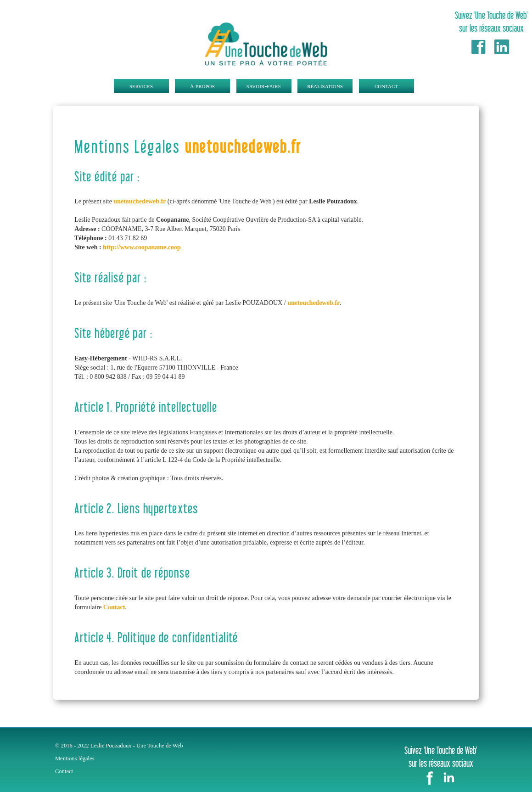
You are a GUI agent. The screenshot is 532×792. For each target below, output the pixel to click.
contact (386, 86)
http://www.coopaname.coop (142, 247)
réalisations (325, 86)
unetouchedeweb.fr (243, 146)
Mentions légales (75, 758)
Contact (114, 607)
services (141, 86)
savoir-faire (264, 86)
